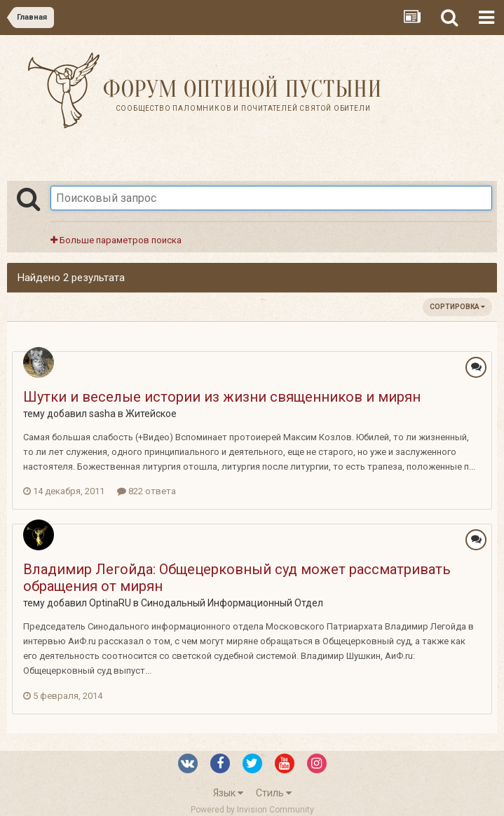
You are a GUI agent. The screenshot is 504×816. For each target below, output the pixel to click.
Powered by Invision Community (252, 810)
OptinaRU (110, 603)
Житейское (151, 414)
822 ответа (147, 491)
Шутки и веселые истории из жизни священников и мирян (222, 397)
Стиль (274, 793)
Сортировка (457, 307)
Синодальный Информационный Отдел (232, 603)
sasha (102, 414)
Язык (228, 793)
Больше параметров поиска (116, 240)
